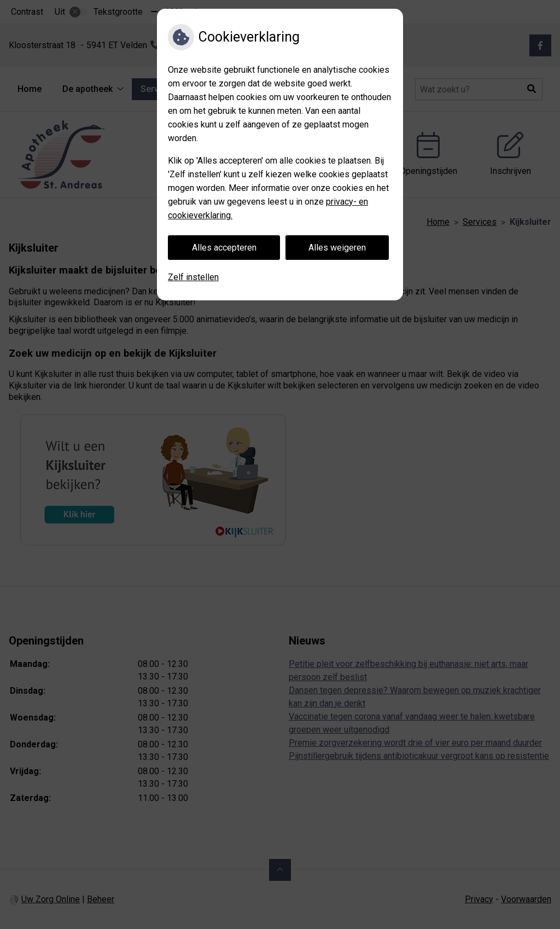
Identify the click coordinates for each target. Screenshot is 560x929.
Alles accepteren (224, 248)
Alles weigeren (337, 248)
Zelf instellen (193, 277)
